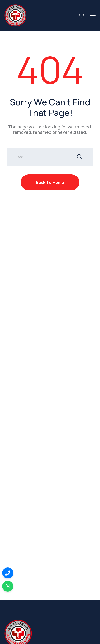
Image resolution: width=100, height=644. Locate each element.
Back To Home (50, 182)
